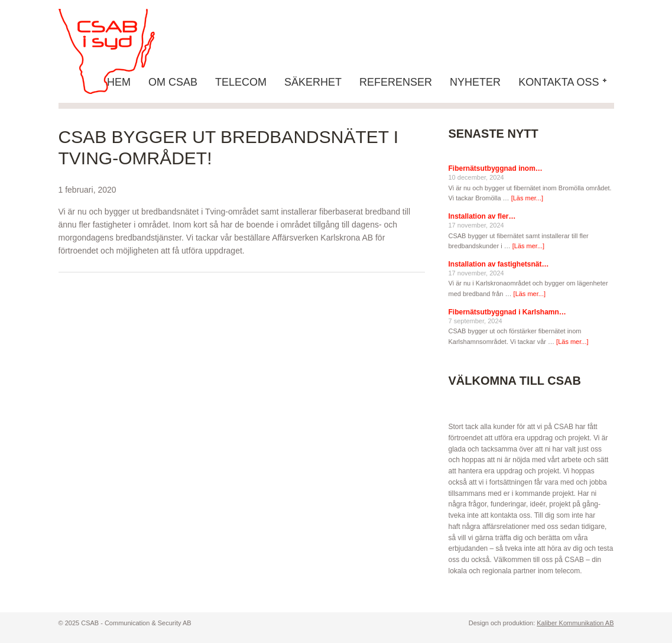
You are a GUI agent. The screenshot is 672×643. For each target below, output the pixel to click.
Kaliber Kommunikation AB (575, 623)
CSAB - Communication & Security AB (118, 51)
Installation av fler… (482, 216)
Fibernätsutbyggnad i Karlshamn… (507, 312)
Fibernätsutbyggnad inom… (496, 168)
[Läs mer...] (527, 198)
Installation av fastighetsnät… (499, 264)
